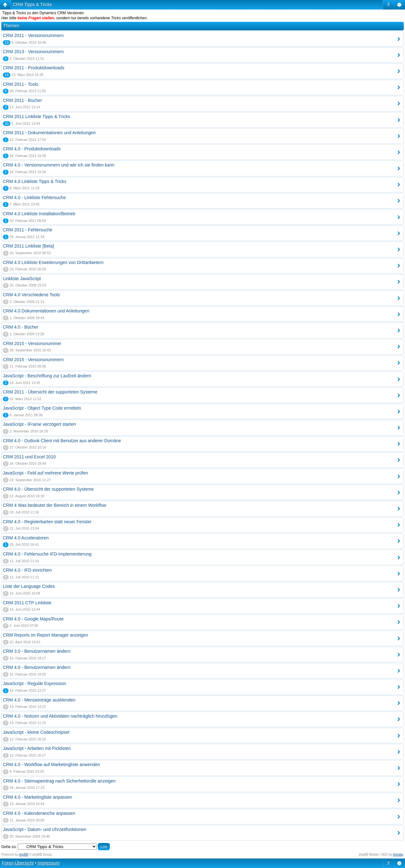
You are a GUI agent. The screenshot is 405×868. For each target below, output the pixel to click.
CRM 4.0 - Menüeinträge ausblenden (39, 700)
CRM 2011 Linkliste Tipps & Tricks (36, 116)
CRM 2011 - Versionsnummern (33, 35)
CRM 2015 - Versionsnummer (32, 343)
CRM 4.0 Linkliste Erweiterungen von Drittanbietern (53, 262)
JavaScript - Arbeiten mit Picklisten (37, 748)
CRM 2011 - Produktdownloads (34, 68)
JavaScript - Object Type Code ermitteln (42, 408)
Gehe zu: (9, 847)
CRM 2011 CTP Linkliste (27, 603)
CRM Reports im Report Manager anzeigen (45, 635)
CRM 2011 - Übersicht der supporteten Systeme (50, 392)
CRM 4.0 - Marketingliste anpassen (37, 797)
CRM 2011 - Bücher (22, 100)
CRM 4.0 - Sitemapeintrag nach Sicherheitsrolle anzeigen (59, 781)
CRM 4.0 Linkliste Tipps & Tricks (35, 181)
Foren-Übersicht (18, 863)
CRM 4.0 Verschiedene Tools (31, 295)
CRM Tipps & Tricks (32, 4)
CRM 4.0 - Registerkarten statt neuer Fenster (47, 522)
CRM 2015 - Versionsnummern (33, 360)
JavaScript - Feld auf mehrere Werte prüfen (45, 473)
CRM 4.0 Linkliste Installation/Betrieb (39, 214)
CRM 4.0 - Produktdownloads (32, 149)
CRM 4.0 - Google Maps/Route (33, 619)
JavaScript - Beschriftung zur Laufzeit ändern (47, 376)
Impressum (49, 863)
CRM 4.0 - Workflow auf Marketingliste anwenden (51, 764)
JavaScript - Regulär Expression (34, 683)
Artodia (398, 855)
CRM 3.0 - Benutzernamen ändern (37, 651)
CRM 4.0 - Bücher (21, 327)
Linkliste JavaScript (22, 279)
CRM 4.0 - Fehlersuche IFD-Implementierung (47, 554)
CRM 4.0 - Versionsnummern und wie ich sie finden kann (59, 165)
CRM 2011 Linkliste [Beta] (28, 246)
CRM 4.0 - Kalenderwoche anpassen (39, 813)
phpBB (24, 855)
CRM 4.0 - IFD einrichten (27, 570)
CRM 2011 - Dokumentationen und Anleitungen (49, 133)
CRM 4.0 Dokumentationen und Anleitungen (46, 311)
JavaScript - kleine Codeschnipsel (36, 732)
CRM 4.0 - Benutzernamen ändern (37, 667)
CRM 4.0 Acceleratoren (26, 538)
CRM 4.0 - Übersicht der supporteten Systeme (48, 489)
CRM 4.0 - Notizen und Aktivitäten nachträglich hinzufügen (60, 716)
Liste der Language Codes (29, 586)
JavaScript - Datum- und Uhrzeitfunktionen (45, 829)
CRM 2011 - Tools (21, 84)
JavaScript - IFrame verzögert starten (39, 424)
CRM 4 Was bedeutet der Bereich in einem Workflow (55, 505)
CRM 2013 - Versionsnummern (33, 52)
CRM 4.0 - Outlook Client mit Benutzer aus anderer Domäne (62, 441)
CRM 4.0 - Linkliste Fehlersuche (34, 198)
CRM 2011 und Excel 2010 (29, 457)
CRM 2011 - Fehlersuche (28, 230)
